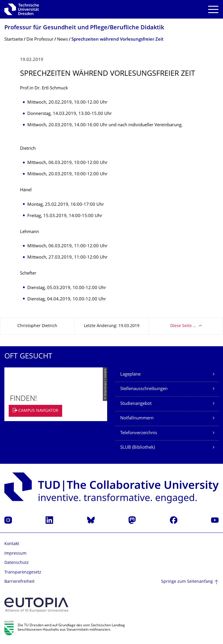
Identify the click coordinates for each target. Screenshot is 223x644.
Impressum (15, 554)
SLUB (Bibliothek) (137, 448)
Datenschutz (17, 563)
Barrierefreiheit (19, 582)
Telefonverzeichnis (139, 433)
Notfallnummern (137, 418)
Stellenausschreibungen (144, 389)
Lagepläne (130, 375)
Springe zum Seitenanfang (187, 582)
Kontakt (12, 544)
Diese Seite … (183, 326)
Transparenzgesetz (23, 572)
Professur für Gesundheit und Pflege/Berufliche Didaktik (84, 28)
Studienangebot (136, 404)
